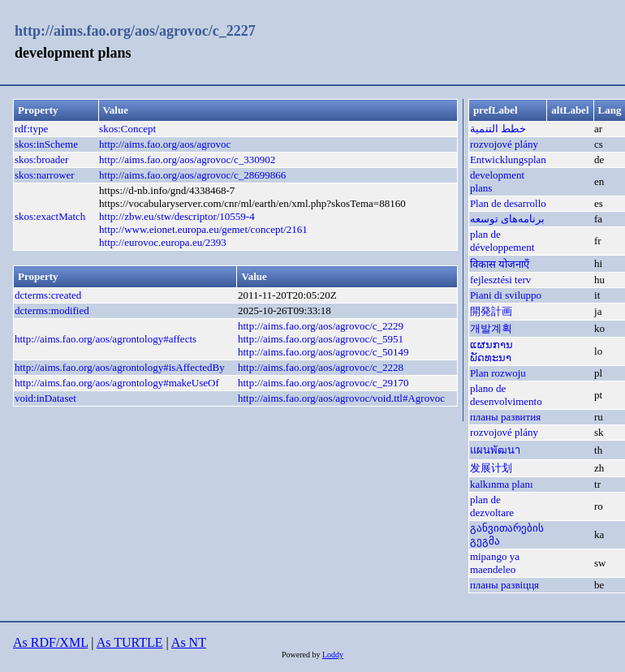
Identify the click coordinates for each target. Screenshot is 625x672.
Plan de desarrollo (508, 203)
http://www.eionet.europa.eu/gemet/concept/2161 (203, 229)
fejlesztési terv (500, 280)
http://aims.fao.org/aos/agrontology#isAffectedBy (120, 367)
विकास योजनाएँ (500, 264)
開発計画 (491, 311)
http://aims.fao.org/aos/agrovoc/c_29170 (323, 383)
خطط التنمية (498, 129)
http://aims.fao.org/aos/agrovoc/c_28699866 (192, 175)
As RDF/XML (50, 642)
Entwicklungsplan (508, 159)
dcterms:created (48, 295)
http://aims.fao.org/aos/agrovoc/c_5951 (321, 339)
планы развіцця (504, 585)
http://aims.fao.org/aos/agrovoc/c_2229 (321, 326)
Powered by (302, 655)
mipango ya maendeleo (495, 563)
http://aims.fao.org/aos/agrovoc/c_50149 (323, 352)
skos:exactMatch (50, 216)
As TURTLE (130, 642)
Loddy (333, 655)
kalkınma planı (502, 484)
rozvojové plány (504, 144)
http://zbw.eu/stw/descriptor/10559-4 (177, 216)
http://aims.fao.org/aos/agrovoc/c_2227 (135, 31)
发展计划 (491, 468)
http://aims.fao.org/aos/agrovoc (165, 144)
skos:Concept (127, 129)
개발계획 (491, 328)
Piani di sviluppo (506, 295)
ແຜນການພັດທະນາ (491, 351)
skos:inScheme (46, 144)
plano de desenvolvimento (506, 395)
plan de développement (502, 241)
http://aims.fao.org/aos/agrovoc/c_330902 (187, 159)
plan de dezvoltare (492, 506)
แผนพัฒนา (495, 450)
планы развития (505, 417)
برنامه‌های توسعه (507, 219)
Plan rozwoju (498, 373)
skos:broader (41, 159)
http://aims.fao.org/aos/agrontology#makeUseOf (117, 383)
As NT (189, 642)
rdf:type (31, 129)
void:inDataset (45, 398)
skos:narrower (45, 175)
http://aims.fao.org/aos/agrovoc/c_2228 (321, 367)
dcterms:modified (52, 310)
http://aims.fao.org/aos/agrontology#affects (106, 339)
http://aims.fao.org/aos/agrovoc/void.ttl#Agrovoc (341, 398)
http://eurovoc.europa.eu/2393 (163, 242)
